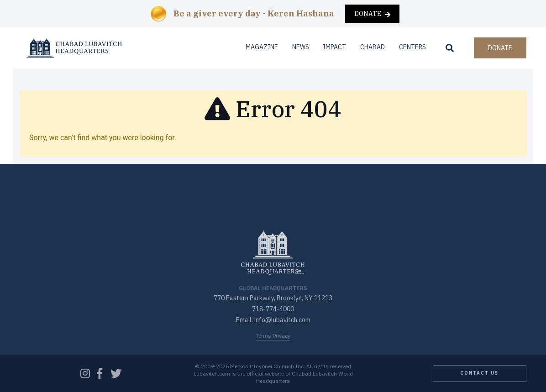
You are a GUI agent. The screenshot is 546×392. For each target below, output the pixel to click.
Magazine (262, 47)
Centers (412, 47)
